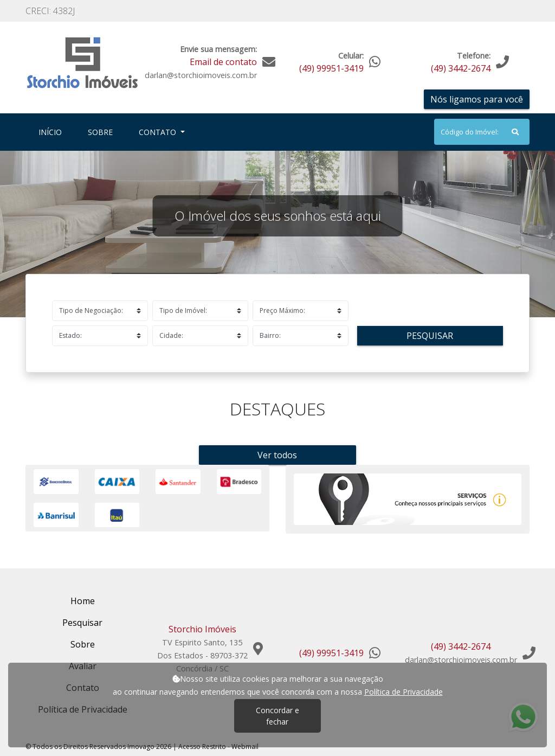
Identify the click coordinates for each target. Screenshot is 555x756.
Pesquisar (430, 336)
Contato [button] (159, 132)
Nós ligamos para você (477, 99)
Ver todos (277, 455)
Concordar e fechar (277, 716)
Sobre (102, 132)
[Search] (482, 132)
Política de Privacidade (404, 692)
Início (52, 132)
